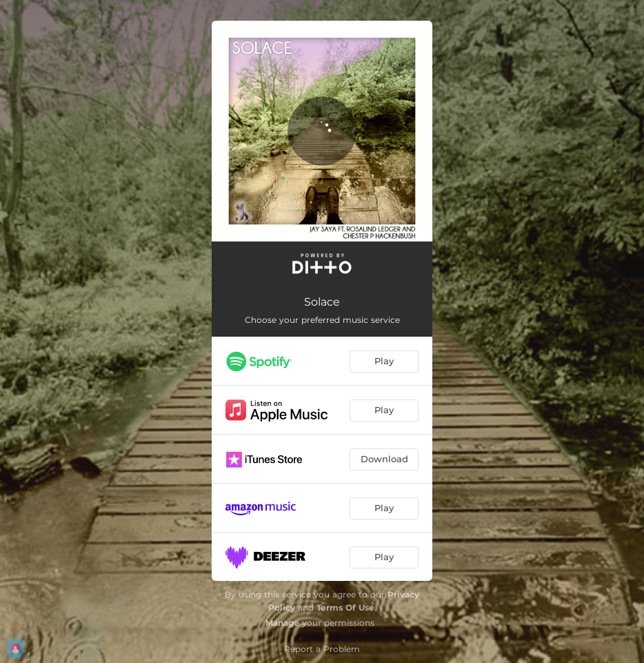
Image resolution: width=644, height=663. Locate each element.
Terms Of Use (345, 607)
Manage (282, 623)
